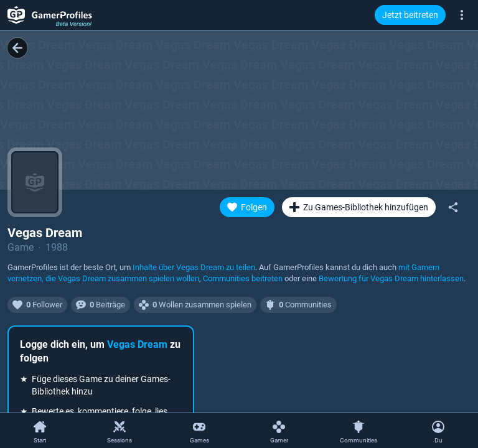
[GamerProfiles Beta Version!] (50, 15)
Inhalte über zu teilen (194, 267)
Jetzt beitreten (410, 15)
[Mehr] (462, 14)
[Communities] (358, 431)
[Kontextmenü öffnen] (438, 431)
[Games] (199, 431)
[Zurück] (17, 48)
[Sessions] (119, 431)
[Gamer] (279, 431)
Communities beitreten (243, 278)
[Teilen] (453, 207)
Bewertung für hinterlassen (391, 278)
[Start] (40, 431)
